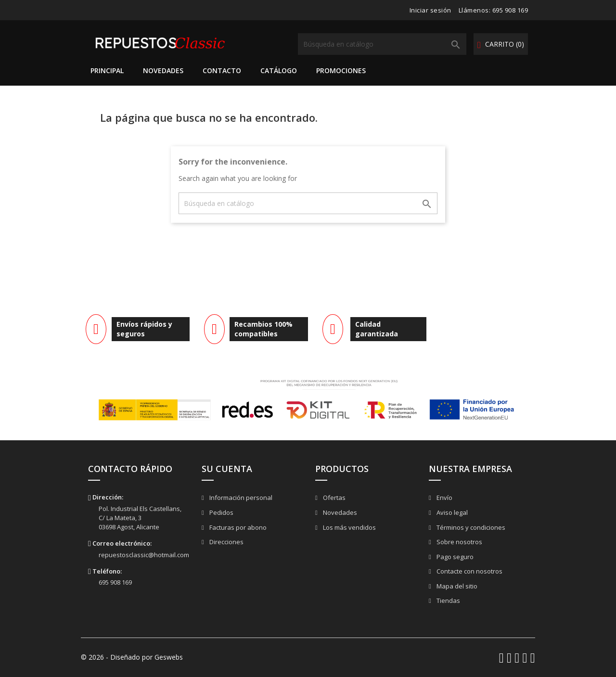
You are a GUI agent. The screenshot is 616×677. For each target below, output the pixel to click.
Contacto (222, 70)
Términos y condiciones (470, 527)
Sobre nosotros (459, 542)
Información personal (240, 498)
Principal (107, 70)
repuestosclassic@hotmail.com (144, 555)
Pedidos (221, 512)
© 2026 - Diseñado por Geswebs (132, 657)
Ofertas (334, 498)
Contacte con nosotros (469, 571)
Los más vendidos (349, 527)
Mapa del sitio (456, 586)
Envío (444, 498)
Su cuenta (227, 469)
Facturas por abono (237, 527)
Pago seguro (454, 557)
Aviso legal (451, 512)
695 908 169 (510, 10)
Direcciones (226, 542)
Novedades (163, 70)
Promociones (341, 70)
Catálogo (279, 70)
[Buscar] (382, 44)
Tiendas (448, 600)
